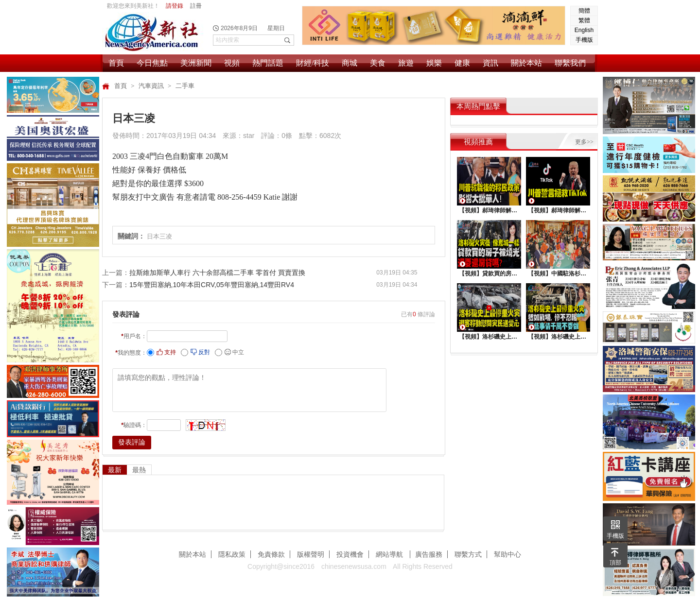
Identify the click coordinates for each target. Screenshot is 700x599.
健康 (462, 63)
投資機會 (350, 554)
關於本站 (526, 63)
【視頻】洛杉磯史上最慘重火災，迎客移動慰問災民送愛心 (489, 337)
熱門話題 (268, 63)
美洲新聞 (196, 63)
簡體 (584, 11)
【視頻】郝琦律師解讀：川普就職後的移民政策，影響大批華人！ (489, 210)
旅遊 (406, 63)
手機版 (584, 40)
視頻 (232, 63)
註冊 (196, 6)
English (584, 30)
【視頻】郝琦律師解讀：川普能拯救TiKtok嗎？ (558, 210)
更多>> (584, 142)
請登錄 (175, 6)
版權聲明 (311, 554)
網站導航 (390, 554)
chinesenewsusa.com (354, 566)
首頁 (116, 63)
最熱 (139, 470)
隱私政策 (232, 554)
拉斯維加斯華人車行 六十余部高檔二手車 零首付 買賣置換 (217, 273)
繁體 (584, 20)
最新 (115, 470)
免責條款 (271, 554)
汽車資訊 (152, 86)
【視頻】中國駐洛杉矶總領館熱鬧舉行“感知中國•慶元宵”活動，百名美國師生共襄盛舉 (558, 274)
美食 (378, 63)
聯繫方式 (468, 554)
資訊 (490, 63)
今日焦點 (152, 63)
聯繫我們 (570, 63)
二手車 (185, 86)
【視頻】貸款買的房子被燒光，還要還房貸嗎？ (489, 274)
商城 (350, 63)
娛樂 (434, 63)
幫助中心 (507, 554)
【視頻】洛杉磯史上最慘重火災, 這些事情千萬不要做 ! (558, 337)
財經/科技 (313, 63)
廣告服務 (429, 554)
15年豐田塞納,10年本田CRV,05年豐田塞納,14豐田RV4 (212, 285)
